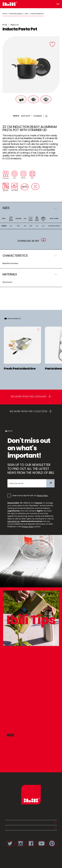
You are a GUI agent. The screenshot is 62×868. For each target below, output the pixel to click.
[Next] (57, 101)
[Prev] (5, 101)
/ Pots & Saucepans (15, 14)
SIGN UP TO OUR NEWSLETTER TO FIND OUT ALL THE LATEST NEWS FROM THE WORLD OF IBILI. (31, 469)
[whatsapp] (26, 116)
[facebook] (38, 116)
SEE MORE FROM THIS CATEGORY (31, 397)
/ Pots (25, 14)
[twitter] (46, 116)
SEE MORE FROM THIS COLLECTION (31, 412)
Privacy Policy (42, 496)
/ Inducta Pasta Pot (36, 14)
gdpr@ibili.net (14, 521)
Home (5, 14)
